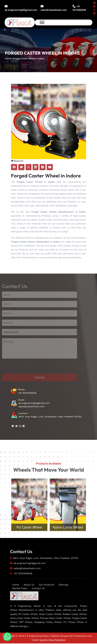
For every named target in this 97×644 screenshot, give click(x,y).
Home (11, 597)
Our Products (46, 597)
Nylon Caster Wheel (71, 542)
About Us (26, 597)
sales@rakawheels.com (54, 8)
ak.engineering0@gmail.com (21, 8)
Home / (9, 58)
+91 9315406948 (26, 404)
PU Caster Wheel (27, 542)
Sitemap (66, 597)
